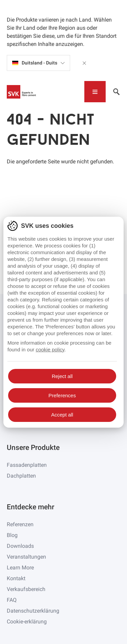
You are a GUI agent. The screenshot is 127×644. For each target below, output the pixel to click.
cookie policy (50, 350)
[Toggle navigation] (95, 92)
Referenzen (20, 524)
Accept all (62, 415)
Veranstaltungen (26, 557)
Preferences (62, 395)
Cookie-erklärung (27, 622)
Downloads (20, 546)
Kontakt (16, 578)
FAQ (12, 600)
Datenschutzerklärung (33, 611)
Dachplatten (21, 476)
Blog (12, 535)
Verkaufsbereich (26, 589)
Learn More (20, 568)
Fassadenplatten (27, 465)
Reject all (62, 376)
